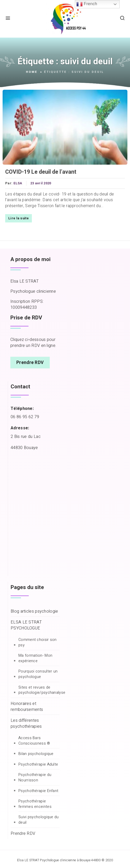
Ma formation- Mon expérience (35, 658)
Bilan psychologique (36, 754)
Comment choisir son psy (38, 643)
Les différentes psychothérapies (26, 724)
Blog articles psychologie (34, 611)
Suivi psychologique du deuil (39, 820)
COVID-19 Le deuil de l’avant (41, 172)
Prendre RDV (30, 363)
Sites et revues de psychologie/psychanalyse (42, 690)
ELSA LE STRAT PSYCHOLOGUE (26, 625)
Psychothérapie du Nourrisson (35, 778)
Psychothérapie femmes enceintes (35, 804)
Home (32, 72)
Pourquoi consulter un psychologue (38, 674)
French (87, 4)
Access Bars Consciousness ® (34, 741)
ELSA (18, 183)
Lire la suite (19, 218)
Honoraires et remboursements (27, 707)
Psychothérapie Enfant (38, 791)
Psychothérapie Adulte (38, 765)
